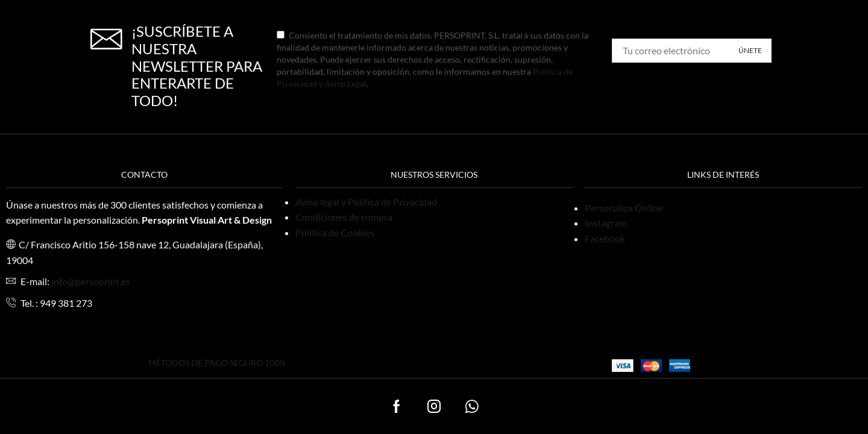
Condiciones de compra (344, 217)
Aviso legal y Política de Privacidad (366, 202)
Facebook (605, 238)
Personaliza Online (624, 208)
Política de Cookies (335, 232)
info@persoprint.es (91, 281)
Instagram (606, 223)
